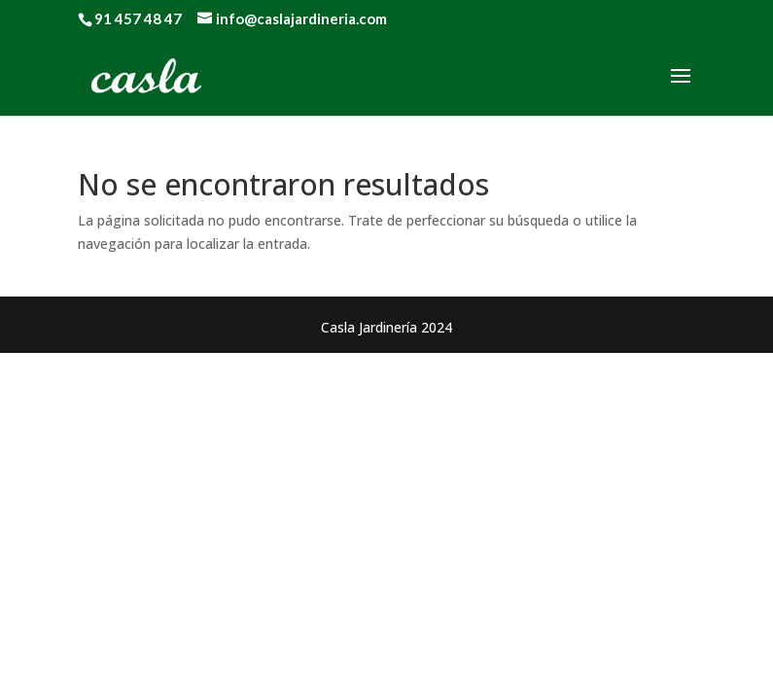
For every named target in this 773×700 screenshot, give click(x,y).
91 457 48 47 (138, 18)
